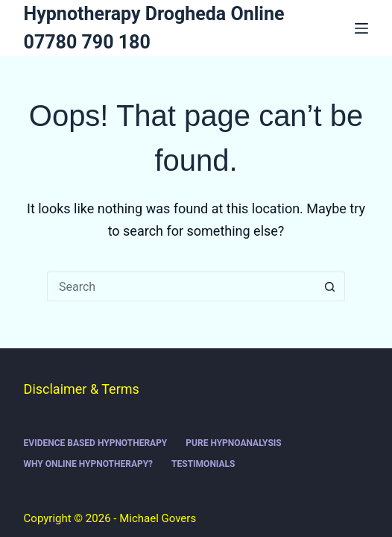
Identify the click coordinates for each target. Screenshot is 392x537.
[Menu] (361, 28)
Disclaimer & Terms (82, 389)
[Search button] (330, 286)
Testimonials (203, 464)
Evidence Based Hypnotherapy (96, 443)
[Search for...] (181, 286)
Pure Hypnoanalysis (233, 443)
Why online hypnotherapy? (89, 464)
